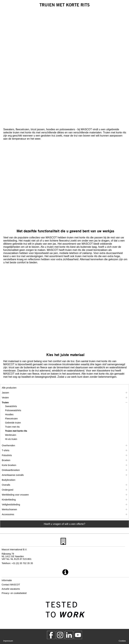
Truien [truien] (5, 402)
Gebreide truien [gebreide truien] (13, 423)
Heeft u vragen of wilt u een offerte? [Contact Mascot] (64, 524)
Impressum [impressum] (8, 641)
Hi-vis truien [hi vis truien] (11, 439)
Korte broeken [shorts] (9, 465)
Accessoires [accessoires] (8, 514)
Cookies (122, 641)
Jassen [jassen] (5, 393)
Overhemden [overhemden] (8, 445)
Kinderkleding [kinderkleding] (9, 500)
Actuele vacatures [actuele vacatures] (11, 589)
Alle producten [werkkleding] (9, 388)
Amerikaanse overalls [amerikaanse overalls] (13, 475)
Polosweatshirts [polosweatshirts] (13, 410)
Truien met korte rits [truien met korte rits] (16, 431)
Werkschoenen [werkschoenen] (9, 509)
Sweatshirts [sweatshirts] (11, 406)
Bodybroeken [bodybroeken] (9, 480)
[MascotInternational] (78, 635)
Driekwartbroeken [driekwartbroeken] (11, 470)
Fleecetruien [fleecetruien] (11, 419)
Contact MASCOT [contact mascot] (11, 585)
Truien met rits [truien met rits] (12, 427)
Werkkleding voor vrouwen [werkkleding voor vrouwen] (15, 495)
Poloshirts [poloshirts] (7, 455)
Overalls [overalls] (6, 485)
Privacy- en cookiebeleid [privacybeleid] (14, 593)
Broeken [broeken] (6, 460)
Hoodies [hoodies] (9, 414)
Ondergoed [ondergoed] (8, 490)
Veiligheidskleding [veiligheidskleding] (11, 505)
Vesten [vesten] (5, 398)
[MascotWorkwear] (51, 635)
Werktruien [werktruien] (11, 435)
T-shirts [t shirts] (6, 450)
